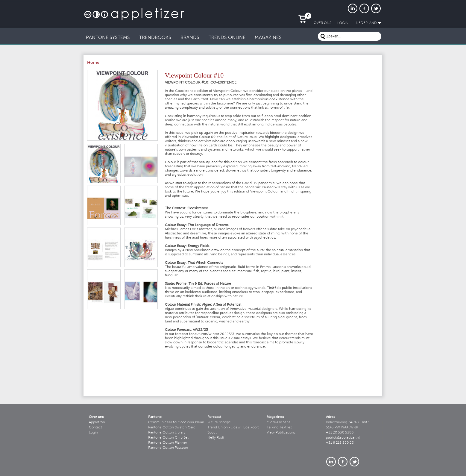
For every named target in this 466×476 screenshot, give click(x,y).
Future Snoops (219, 422)
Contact (95, 428)
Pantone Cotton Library (167, 433)
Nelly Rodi (216, 438)
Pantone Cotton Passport (168, 448)
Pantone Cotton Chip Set (168, 438)
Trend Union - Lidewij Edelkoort (233, 428)
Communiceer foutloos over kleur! (176, 422)
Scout (212, 433)
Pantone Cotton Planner (168, 443)
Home (93, 63)
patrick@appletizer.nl (343, 438)
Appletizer (97, 422)
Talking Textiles (279, 428)
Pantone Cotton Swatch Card (172, 428)
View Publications (281, 433)
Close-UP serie (279, 422)
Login (93, 433)
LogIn (343, 23)
